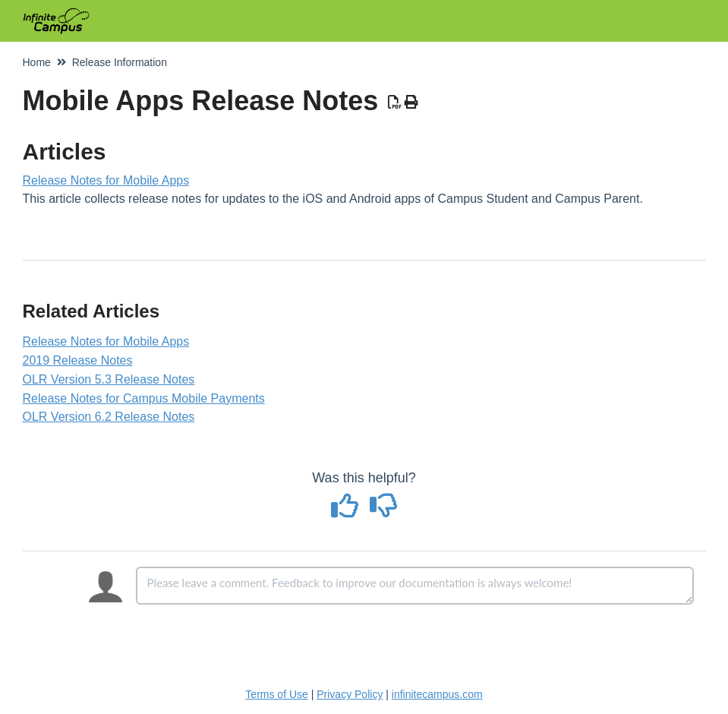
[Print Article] (412, 103)
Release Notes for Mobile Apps (106, 180)
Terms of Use (276, 694)
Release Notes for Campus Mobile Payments (144, 398)
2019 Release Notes (78, 360)
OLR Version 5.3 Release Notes (109, 379)
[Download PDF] (394, 103)
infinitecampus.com (437, 694)
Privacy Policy (350, 694)
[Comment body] (415, 586)
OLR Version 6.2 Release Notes (109, 417)
